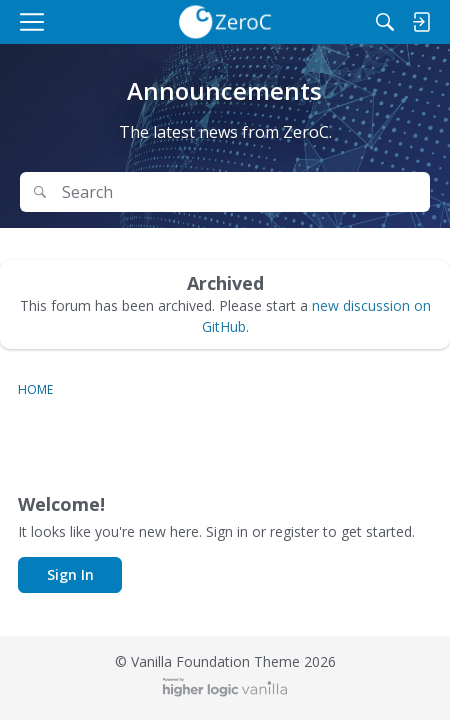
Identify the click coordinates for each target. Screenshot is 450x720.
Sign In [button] (70, 574)
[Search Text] (239, 192)
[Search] (385, 22)
